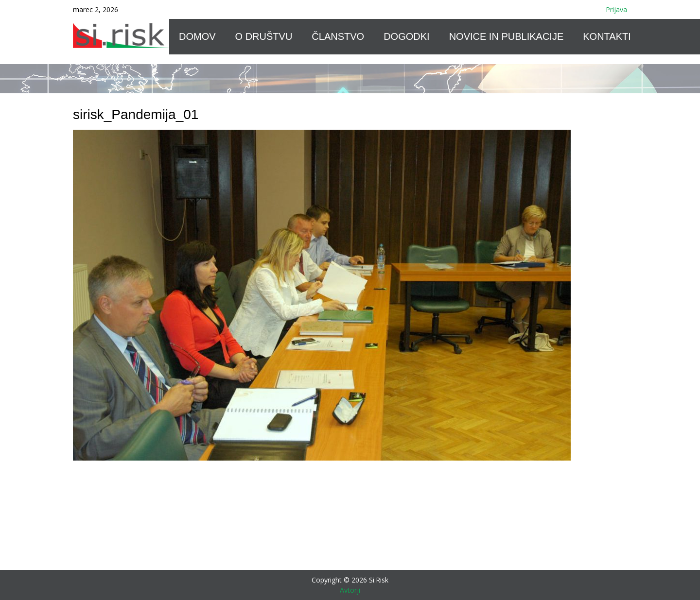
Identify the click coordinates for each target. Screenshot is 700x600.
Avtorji (350, 590)
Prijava (616, 9)
